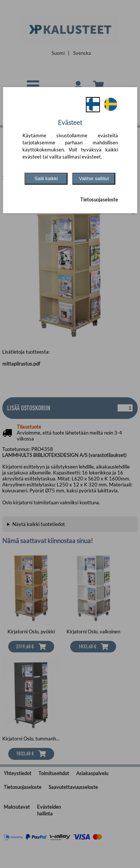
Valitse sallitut (94, 178)
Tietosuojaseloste (99, 200)
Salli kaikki (46, 178)
